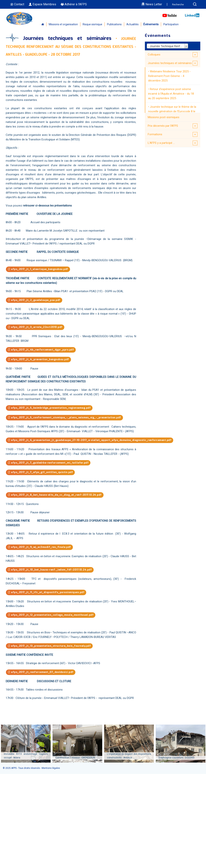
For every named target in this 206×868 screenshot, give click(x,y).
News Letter (152, 4)
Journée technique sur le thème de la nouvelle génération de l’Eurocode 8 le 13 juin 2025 (172, 111)
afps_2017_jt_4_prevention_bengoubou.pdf (39, 360)
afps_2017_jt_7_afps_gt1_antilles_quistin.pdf (41, 474)
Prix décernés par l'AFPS (163, 126)
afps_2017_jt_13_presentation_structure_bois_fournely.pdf (50, 648)
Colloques (154, 55)
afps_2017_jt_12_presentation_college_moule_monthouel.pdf (52, 617)
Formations (155, 134)
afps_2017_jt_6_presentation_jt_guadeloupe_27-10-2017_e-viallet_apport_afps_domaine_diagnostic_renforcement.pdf (92, 441)
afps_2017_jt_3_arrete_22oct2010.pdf (36, 328)
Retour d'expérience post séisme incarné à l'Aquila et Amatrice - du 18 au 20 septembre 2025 (171, 94)
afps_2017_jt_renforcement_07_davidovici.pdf (41, 674)
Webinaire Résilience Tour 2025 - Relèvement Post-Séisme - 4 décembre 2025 (169, 76)
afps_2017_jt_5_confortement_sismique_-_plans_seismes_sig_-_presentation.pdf (66, 418)
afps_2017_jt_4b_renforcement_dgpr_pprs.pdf (42, 350)
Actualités (133, 24)
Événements (151, 24)
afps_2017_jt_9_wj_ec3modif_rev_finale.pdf (40, 549)
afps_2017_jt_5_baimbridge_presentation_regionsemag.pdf (50, 409)
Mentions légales (51, 770)
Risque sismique (92, 24)
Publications (114, 24)
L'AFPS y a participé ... (161, 143)
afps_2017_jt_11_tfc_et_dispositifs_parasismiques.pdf (47, 594)
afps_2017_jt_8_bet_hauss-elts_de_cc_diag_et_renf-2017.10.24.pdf (56, 496)
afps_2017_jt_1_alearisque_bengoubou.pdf (39, 269)
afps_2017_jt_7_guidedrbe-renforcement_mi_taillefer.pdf (49, 464)
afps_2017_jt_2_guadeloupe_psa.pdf (35, 300)
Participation (171, 24)
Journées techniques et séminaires (170, 63)
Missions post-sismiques (164, 117)
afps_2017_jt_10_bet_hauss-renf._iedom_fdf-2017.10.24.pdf (51, 571)
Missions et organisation (63, 24)
